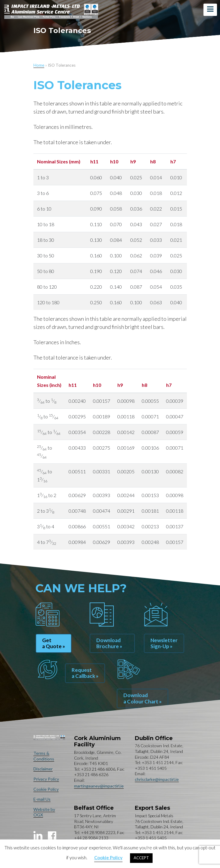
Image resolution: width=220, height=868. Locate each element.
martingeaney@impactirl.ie (99, 786)
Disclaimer (43, 769)
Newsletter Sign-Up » (164, 643)
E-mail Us (42, 799)
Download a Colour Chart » (143, 698)
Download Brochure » (109, 643)
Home (39, 65)
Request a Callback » (85, 673)
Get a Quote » (54, 643)
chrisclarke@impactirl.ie (157, 779)
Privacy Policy (46, 779)
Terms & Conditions (44, 756)
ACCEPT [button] (141, 858)
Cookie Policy (46, 789)
